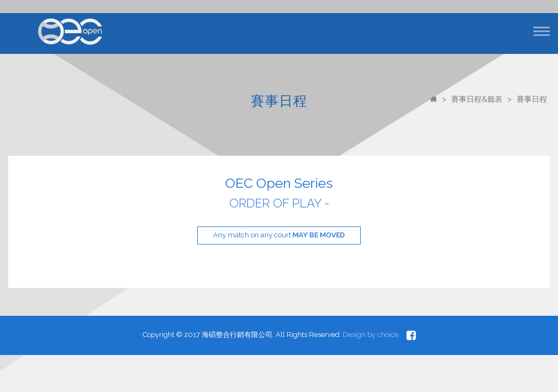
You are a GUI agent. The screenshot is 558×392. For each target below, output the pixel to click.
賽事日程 (532, 99)
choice (388, 335)
